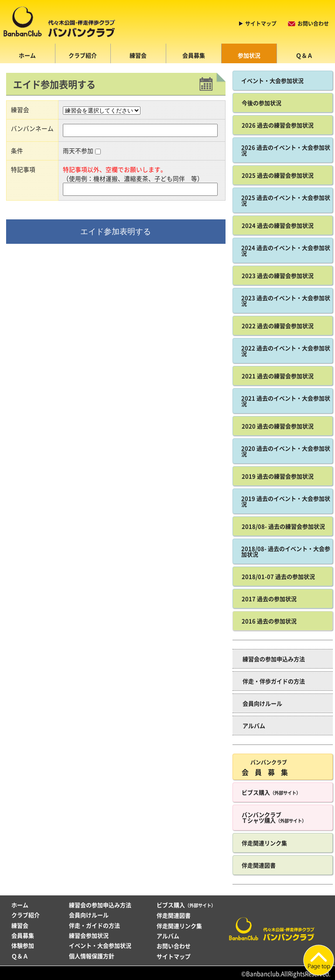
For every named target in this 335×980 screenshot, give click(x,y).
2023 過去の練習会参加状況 (278, 275)
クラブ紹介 (83, 55)
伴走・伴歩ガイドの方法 (274, 681)
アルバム (254, 726)
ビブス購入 (271, 792)
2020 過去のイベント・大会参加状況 (286, 451)
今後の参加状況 (262, 103)
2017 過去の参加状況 (269, 599)
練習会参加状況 (89, 935)
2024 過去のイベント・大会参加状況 (286, 250)
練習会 (138, 55)
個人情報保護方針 (92, 956)
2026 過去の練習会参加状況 (278, 125)
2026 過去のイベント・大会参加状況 (286, 150)
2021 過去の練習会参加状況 (278, 376)
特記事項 (23, 169)
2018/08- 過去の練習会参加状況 (283, 526)
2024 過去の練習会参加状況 (278, 225)
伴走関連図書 (259, 865)
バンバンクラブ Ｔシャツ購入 (274, 817)
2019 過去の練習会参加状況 (278, 476)
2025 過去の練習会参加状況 (278, 175)
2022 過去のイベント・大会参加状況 (286, 351)
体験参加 (23, 945)
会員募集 (194, 55)
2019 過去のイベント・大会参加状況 (286, 501)
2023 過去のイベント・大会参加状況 (286, 300)
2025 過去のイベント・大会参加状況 (286, 200)
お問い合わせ (313, 24)
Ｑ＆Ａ (304, 55)
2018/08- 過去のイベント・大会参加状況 (286, 551)
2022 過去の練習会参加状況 (278, 326)
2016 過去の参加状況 (269, 621)
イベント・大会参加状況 (272, 80)
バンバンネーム (32, 128)
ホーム (27, 55)
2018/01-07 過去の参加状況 (278, 576)
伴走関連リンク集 (264, 843)
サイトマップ (261, 24)
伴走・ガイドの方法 (94, 925)
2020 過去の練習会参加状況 (278, 426)
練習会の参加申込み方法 (274, 659)
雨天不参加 (78, 150)
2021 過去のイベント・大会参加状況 (286, 401)
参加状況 (249, 55)
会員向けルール (262, 703)
